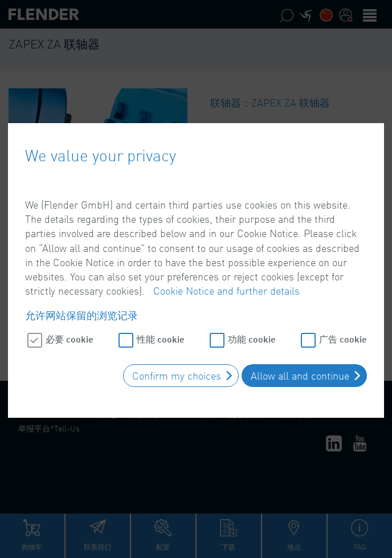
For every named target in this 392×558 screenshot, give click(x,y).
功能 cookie (252, 334)
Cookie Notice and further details (226, 286)
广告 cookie (343, 334)
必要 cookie (70, 334)
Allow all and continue (300, 370)
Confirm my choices (177, 370)
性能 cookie (161, 334)
